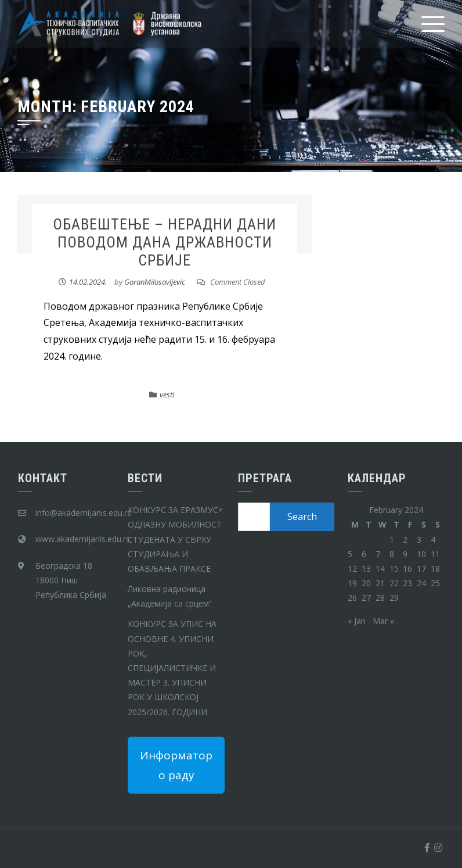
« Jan (357, 621)
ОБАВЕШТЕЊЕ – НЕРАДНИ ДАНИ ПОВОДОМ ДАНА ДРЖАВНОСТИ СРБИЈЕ (165, 242)
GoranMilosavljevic (155, 282)
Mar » (383, 621)
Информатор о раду (176, 765)
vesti (167, 394)
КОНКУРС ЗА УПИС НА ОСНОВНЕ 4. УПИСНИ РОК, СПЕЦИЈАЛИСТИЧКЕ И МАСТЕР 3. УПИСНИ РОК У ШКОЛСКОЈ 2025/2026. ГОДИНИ (172, 668)
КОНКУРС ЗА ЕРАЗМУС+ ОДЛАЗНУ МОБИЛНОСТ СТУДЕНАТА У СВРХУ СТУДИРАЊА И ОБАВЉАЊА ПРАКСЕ (176, 539)
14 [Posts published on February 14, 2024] (380, 568)
